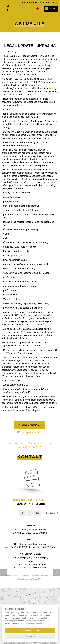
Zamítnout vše (30, 637)
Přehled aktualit (30, 425)
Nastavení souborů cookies (32, 624)
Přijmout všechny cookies (30, 630)
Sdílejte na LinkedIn (32, 432)
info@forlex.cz (29, 3)
